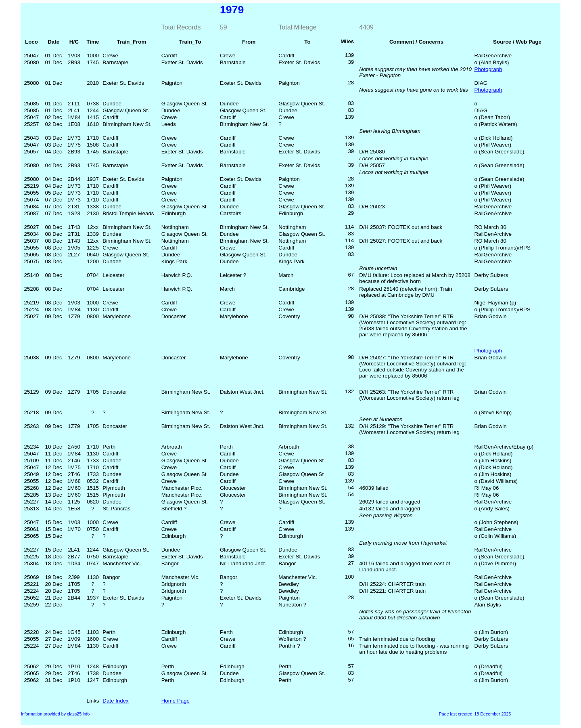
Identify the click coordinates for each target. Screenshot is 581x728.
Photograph (488, 69)
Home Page (176, 701)
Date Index (115, 701)
